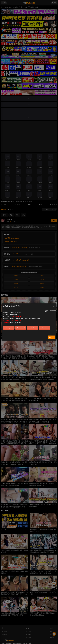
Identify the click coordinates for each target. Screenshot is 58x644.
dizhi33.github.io (33, 328)
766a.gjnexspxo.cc (15, 313)
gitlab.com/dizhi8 (21, 328)
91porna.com (14, 315)
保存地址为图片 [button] (50, 311)
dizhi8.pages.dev (9, 328)
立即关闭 (51, 337)
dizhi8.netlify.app (45, 328)
